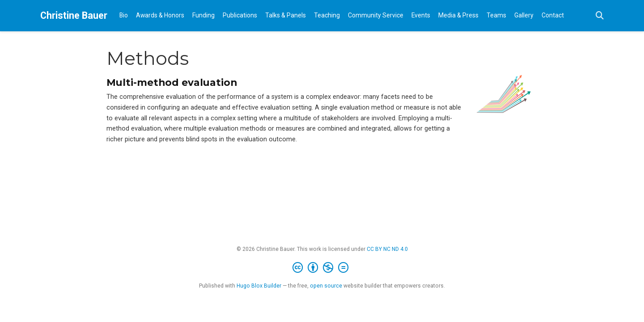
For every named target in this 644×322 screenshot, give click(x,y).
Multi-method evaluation (172, 82)
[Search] (600, 16)
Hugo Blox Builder (259, 286)
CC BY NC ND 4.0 (387, 249)
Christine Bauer (74, 15)
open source (326, 286)
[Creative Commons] (322, 268)
